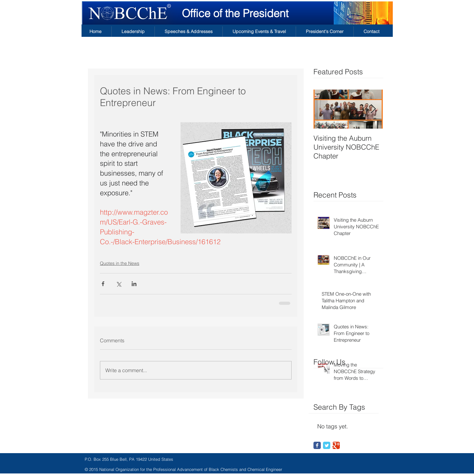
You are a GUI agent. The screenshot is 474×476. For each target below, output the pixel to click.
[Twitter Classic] (327, 445)
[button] (133, 32)
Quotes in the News (120, 263)
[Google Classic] (336, 445)
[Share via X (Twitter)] (118, 284)
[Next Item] (373, 109)
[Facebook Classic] (317, 445)
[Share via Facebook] (103, 284)
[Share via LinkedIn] (134, 284)
